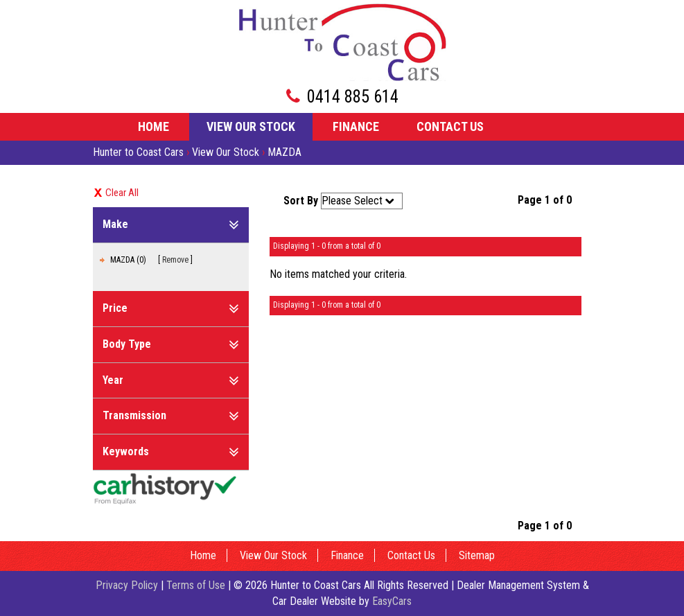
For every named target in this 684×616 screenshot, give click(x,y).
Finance (356, 126)
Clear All (122, 193)
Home (154, 126)
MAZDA (284, 152)
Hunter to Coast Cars (138, 152)
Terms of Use (197, 585)
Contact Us (450, 126)
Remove (175, 260)
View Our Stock (251, 126)
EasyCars (392, 601)
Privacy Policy (128, 585)
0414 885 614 (353, 97)
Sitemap (477, 555)
